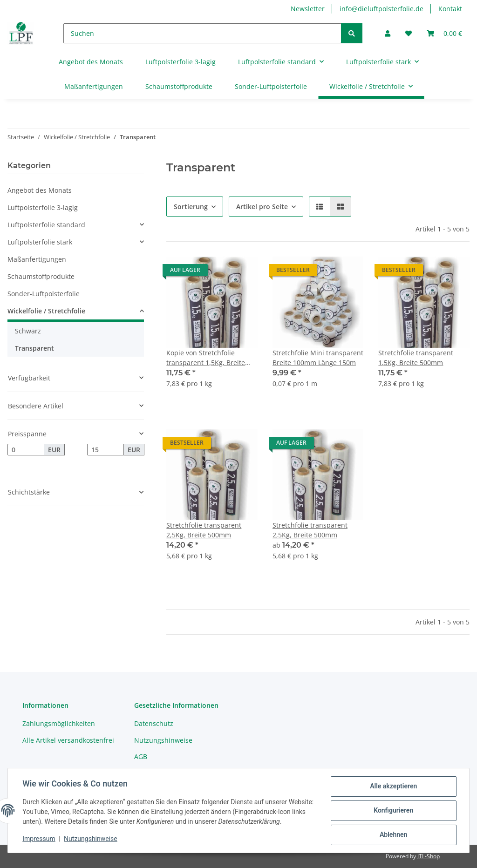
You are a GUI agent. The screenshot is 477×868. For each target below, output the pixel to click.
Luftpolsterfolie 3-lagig (43, 207)
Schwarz (28, 331)
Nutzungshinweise (163, 740)
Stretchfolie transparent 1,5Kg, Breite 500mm (416, 358)
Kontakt (450, 9)
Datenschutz (154, 723)
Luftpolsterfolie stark (40, 242)
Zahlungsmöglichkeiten (59, 723)
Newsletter (308, 9)
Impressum (39, 839)
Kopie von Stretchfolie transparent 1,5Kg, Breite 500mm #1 (206, 358)
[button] (388, 33)
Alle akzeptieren (393, 787)
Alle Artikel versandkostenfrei (68, 740)
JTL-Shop (429, 856)
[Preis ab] (26, 450)
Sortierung (191, 207)
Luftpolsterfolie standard (46, 225)
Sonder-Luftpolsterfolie (44, 294)
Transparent (34, 348)
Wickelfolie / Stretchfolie (46, 311)
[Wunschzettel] (409, 33)
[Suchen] (202, 33)
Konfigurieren (393, 811)
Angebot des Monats (40, 190)
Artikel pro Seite (262, 207)
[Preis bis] (106, 450)
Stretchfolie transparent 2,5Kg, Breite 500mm (204, 530)
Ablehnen (393, 835)
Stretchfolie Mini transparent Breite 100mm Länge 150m (318, 358)
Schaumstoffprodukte (41, 276)
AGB (141, 756)
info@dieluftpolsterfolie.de (382, 9)
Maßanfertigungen (37, 259)
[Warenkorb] (444, 33)
